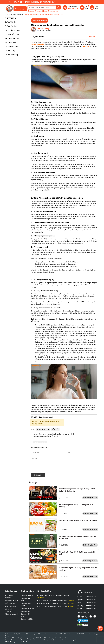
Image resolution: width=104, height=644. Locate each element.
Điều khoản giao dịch (11, 614)
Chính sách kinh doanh (26, 599)
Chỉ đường (41, 598)
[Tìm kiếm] (58, 7)
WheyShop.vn (26, 642)
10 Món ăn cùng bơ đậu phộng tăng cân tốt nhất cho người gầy (78, 569)
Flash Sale (31, 11)
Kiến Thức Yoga (10, 42)
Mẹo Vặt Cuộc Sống (12, 47)
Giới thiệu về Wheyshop (9, 597)
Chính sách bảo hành (28, 608)
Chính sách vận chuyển (26, 604)
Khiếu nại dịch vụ (10, 603)
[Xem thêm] (92, 37)
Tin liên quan (34, 483)
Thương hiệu (38, 11)
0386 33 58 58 (90, 606)
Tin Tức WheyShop (11, 55)
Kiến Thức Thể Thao (12, 38)
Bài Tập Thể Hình (11, 22)
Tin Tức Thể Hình (11, 26)
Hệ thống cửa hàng (53, 11)
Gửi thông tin (38, 475)
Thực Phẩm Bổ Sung (12, 30)
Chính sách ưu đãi (10, 606)
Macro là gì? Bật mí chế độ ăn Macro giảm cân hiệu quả (78, 553)
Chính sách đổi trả (27, 611)
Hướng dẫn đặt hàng (11, 600)
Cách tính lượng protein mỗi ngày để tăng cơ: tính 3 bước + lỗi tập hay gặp (78, 490)
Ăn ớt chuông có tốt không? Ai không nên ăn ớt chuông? (76, 506)
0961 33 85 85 (90, 603)
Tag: (33, 429)
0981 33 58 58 (90, 597)
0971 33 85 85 (90, 600)
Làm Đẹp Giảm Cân (12, 34)
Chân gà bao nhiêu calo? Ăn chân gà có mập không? (78, 520)
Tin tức (45, 11)
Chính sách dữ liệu (27, 619)
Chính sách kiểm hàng (26, 615)
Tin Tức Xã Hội (10, 51)
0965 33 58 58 (90, 609)
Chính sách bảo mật (27, 595)
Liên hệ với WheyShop (8, 610)
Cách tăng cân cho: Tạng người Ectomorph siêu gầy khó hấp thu (78, 537)
